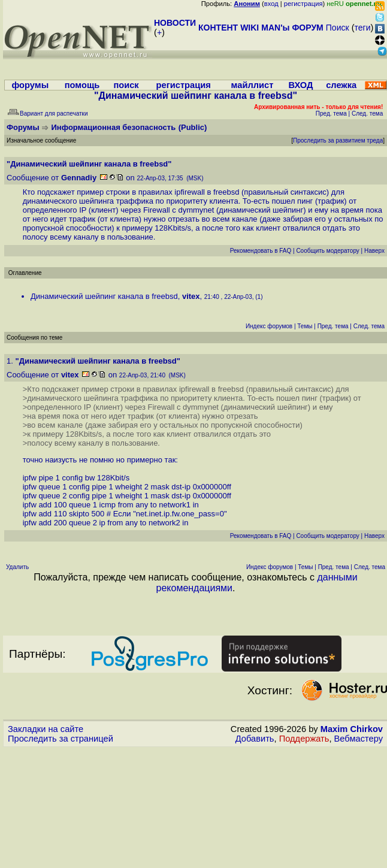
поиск (126, 85)
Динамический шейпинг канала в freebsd (104, 296)
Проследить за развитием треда (338, 140)
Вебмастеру (359, 739)
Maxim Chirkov (352, 729)
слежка (341, 85)
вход (271, 4)
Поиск (338, 28)
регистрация (303, 4)
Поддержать (304, 739)
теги (363, 28)
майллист (253, 85)
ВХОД (300, 85)
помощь (82, 85)
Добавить (255, 739)
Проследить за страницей (61, 739)
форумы (30, 85)
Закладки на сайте (46, 729)
